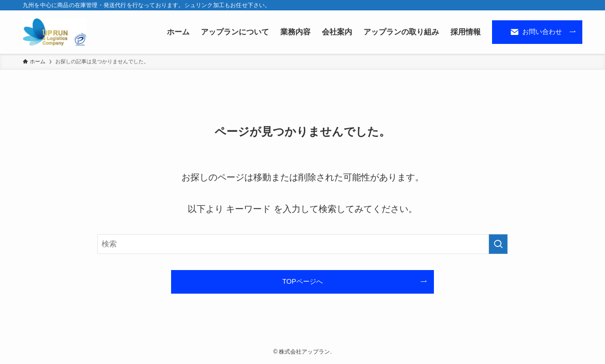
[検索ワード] (302, 244)
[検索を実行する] (498, 244)
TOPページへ (302, 281)
